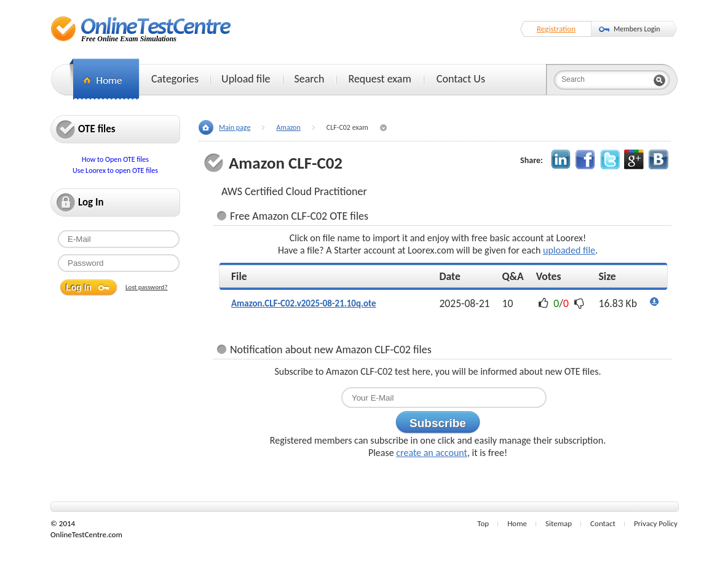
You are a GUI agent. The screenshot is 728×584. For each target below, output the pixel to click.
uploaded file (569, 250)
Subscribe (438, 423)
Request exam (379, 79)
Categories (175, 79)
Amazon (288, 127)
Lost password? (147, 287)
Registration (556, 29)
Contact (603, 523)
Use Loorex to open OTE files (115, 170)
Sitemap (559, 523)
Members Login (637, 29)
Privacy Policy (656, 523)
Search (310, 79)
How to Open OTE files (115, 159)
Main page (235, 127)
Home (517, 523)
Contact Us (461, 79)
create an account (432, 453)
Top (483, 523)
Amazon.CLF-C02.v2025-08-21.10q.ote (304, 303)
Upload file (246, 79)
